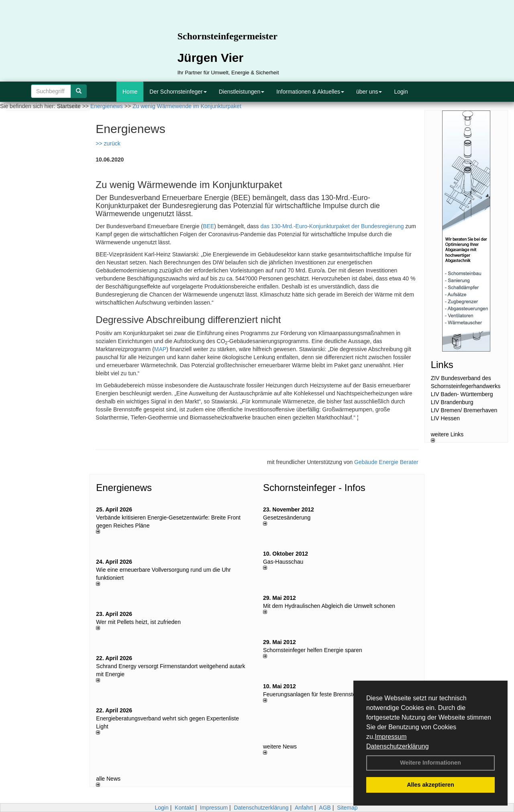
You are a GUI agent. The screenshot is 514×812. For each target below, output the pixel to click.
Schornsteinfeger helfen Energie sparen (313, 650)
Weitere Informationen (430, 763)
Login (401, 92)
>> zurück (108, 143)
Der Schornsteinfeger (178, 92)
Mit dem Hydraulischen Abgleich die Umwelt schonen (329, 606)
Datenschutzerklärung (398, 746)
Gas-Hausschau (283, 562)
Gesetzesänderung (287, 517)
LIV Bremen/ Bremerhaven (464, 410)
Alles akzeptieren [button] (430, 785)
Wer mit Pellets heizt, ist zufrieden (138, 622)
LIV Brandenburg (452, 402)
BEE (208, 226)
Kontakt (184, 808)
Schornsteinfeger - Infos (314, 488)
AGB (325, 808)
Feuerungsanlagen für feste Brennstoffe (312, 694)
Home (130, 92)
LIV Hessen (445, 418)
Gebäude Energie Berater (386, 462)
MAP (160, 349)
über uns (369, 92)
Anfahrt (304, 808)
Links (442, 365)
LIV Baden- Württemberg (462, 394)
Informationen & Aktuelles (310, 92)
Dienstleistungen (242, 92)
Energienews (124, 488)
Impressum (391, 737)
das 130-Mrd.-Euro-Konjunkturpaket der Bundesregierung (332, 226)
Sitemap (347, 808)
